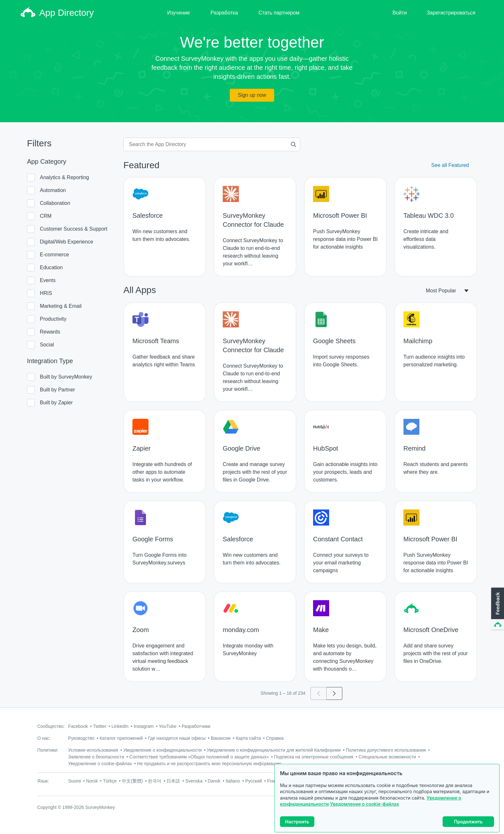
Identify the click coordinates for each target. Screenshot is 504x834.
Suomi (75, 781)
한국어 (155, 781)
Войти (400, 13)
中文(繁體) (132, 781)
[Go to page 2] (334, 693)
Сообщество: (51, 726)
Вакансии (221, 738)
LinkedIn (120, 726)
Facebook (78, 726)
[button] (497, 609)
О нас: (44, 738)
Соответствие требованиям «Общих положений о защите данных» (199, 757)
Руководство (81, 738)
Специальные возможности (387, 757)
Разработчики (196, 726)
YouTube (168, 726)
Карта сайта (248, 738)
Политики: (48, 750)
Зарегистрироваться (451, 13)
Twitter (99, 726)
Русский (254, 781)
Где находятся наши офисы (177, 738)
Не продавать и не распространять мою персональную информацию (209, 764)
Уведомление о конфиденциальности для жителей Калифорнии (274, 750)
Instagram (144, 726)
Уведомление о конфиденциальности (162, 750)
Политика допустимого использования (386, 750)
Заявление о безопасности (96, 757)
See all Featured (450, 165)
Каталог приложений (121, 738)
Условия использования (93, 750)
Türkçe (110, 781)
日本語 (173, 781)
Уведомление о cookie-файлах (364, 804)
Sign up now (252, 95)
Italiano (233, 781)
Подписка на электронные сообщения (314, 757)
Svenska (194, 781)
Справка (275, 738)
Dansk (214, 781)
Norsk (92, 781)
